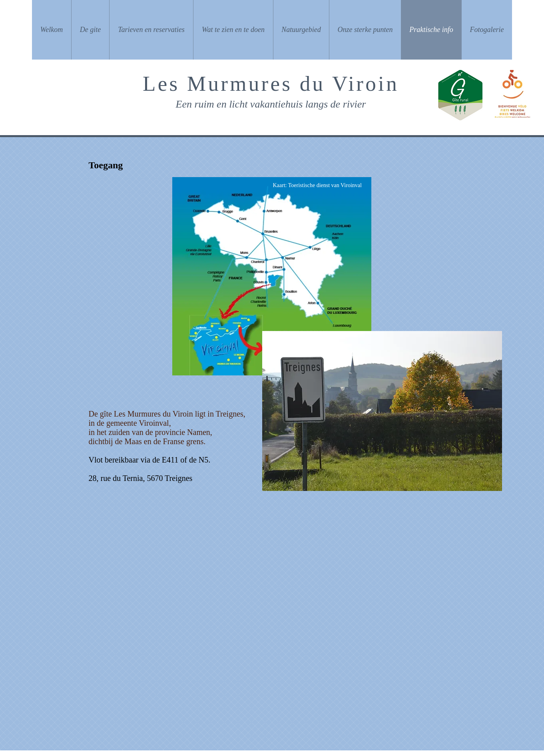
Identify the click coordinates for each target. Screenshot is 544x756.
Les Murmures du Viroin (271, 84)
